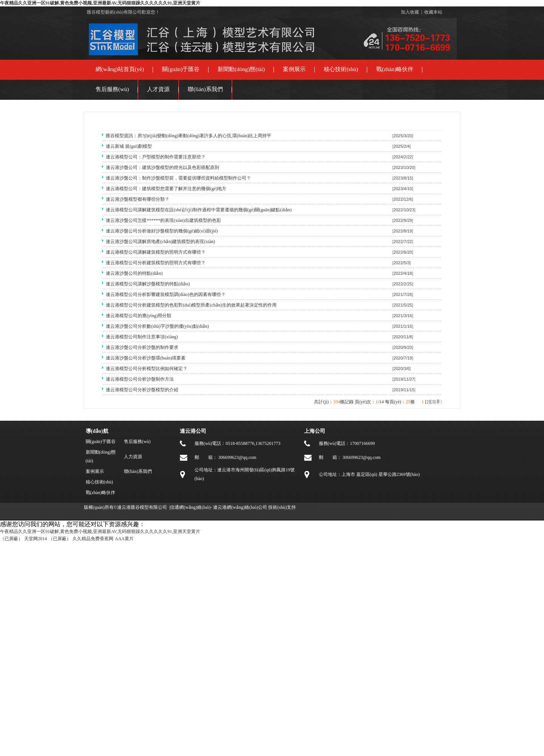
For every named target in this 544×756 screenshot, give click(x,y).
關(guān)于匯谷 (181, 69)
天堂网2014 (36, 539)
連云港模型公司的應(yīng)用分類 (138, 316)
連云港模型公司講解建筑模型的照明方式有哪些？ (156, 252)
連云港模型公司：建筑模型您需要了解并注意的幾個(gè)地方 (166, 189)
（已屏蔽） (11, 539)
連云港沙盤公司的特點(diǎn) (134, 273)
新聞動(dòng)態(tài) (241, 69)
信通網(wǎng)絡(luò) (190, 507)
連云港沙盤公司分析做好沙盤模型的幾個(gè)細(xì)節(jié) (162, 231)
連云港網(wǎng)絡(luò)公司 (240, 507)
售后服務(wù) (112, 89)
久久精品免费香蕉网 (93, 539)
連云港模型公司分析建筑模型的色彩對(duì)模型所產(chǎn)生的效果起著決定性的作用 (191, 305)
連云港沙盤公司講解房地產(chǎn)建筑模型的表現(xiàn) (160, 242)
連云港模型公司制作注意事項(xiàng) (142, 337)
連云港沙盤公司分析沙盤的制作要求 (142, 347)
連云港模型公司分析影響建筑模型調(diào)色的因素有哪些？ (166, 294)
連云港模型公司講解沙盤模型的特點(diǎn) (148, 284)
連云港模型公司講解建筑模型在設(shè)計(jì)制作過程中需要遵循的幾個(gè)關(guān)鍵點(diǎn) (199, 210)
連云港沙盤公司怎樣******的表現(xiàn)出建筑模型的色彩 (163, 220)
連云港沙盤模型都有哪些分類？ (138, 199)
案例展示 (294, 69)
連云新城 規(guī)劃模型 (129, 146)
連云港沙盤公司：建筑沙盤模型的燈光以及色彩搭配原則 (162, 167)
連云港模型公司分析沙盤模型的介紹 (142, 390)
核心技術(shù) (341, 69)
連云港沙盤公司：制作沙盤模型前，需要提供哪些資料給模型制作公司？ (178, 178)
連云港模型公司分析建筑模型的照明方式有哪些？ (156, 263)
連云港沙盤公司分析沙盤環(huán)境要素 (146, 358)
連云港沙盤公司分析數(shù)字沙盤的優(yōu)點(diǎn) (157, 326)
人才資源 (158, 89)
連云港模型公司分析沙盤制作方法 (140, 379)
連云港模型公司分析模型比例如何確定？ (147, 369)
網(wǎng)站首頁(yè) (120, 69)
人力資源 (133, 457)
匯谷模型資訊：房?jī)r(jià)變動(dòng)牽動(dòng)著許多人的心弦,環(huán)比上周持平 (189, 136)
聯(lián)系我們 (205, 89)
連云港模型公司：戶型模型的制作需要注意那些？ (156, 157)
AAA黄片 (124, 539)
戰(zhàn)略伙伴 (395, 69)
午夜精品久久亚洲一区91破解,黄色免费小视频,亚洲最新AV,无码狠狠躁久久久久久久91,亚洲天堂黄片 (100, 3)
